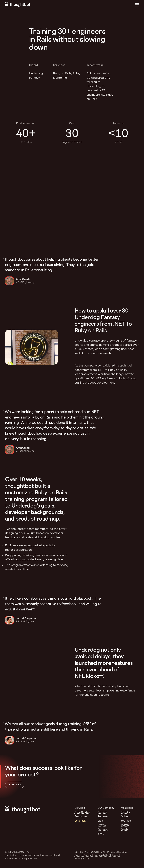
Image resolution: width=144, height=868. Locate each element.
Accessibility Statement (108, 855)
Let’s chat (15, 785)
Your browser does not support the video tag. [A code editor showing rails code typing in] (113, 525)
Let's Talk (80, 821)
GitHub (125, 817)
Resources (81, 817)
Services (80, 808)
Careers (102, 812)
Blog (100, 821)
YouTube (126, 821)
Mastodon (127, 808)
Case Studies (82, 812)
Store (101, 834)
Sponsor (103, 829)
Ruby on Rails (62, 74)
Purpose (103, 817)
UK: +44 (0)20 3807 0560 (114, 852)
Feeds (124, 829)
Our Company (106, 808)
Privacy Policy (82, 859)
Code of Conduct (84, 855)
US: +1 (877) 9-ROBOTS (87, 852)
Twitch (125, 825)
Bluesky (125, 812)
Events (102, 825)
